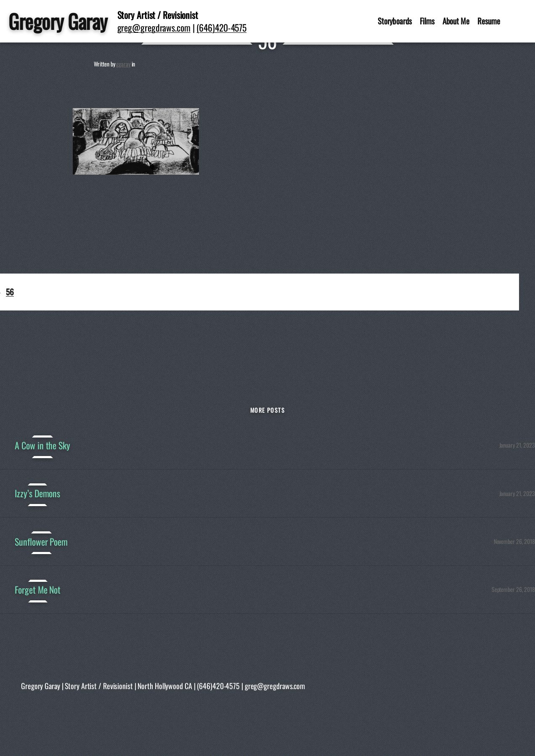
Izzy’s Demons (37, 493)
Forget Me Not (38, 589)
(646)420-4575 (221, 27)
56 (10, 292)
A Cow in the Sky (42, 445)
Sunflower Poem (41, 541)
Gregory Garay (58, 21)
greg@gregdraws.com (154, 27)
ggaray (123, 64)
